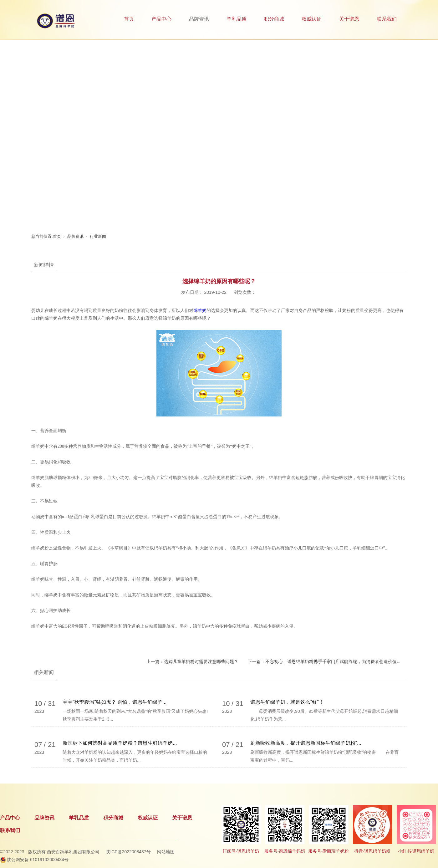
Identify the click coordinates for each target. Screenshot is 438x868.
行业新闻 (98, 236)
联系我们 (387, 19)
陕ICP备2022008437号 (128, 852)
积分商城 (274, 19)
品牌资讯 (199, 19)
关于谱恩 (349, 19)
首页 (129, 19)
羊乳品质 (237, 19)
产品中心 (161, 19)
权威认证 (312, 19)
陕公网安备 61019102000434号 (38, 860)
